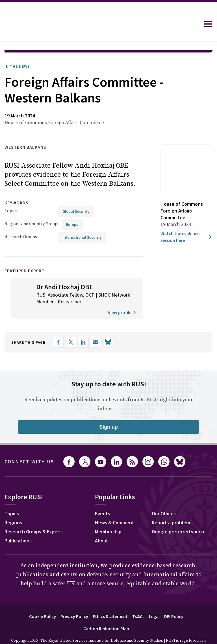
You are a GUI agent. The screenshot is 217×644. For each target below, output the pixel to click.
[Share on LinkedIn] (83, 327)
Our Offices (164, 498)
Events (103, 498)
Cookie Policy (43, 601)
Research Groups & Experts (34, 516)
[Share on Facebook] (58, 327)
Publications (18, 525)
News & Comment (115, 507)
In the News (17, 51)
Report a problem (171, 507)
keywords (17, 187)
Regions (13, 507)
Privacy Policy (74, 601)
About (102, 525)
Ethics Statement (110, 601)
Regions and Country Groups (32, 208)
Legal (154, 601)
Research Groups (21, 221)
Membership (108, 516)
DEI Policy (174, 601)
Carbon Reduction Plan (106, 613)
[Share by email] (96, 327)
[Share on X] (71, 327)
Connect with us (29, 446)
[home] (55, 24)
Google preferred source (179, 516)
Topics (11, 195)
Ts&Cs (138, 601)
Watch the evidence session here (186, 221)
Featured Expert (25, 255)
